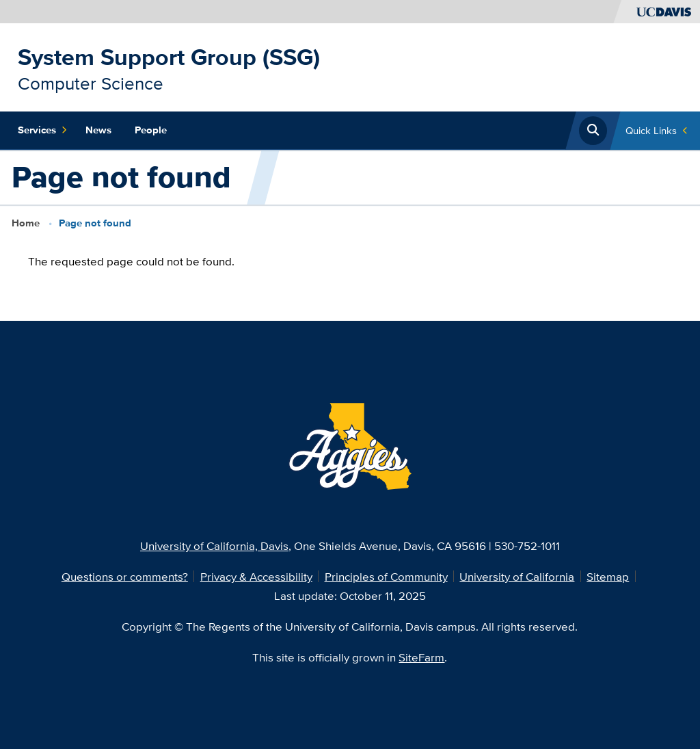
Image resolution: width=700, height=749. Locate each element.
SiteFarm (421, 657)
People (151, 130)
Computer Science (91, 83)
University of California (517, 576)
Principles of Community (386, 576)
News (98, 130)
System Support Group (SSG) (169, 57)
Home (26, 223)
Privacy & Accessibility (256, 576)
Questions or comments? (125, 576)
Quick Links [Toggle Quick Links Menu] (651, 130)
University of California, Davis (214, 546)
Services (43, 131)
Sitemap (608, 576)
